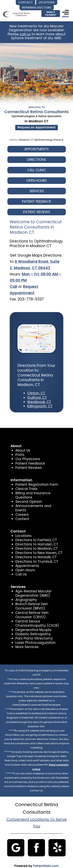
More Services (27, 643)
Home (13, 140)
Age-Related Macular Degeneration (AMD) (33, 589)
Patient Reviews (28, 468)
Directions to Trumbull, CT (36, 557)
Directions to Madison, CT (36, 544)
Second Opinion (29, 502)
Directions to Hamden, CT (36, 540)
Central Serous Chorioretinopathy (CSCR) (37, 619)
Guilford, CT (37, 398)
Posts (20, 455)
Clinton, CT (36, 393)
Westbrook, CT (39, 402)
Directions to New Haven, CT (38, 549)
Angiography (26, 595)
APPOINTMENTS (37, 149)
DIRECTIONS (36, 160)
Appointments (27, 562)
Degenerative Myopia (33, 626)
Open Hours (25, 566)
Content (22, 515)
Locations (23, 531)
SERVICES (36, 191)
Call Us (21, 570)
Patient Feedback (30, 463)
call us (25, 34)
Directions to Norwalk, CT (36, 553)
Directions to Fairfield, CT (36, 536)
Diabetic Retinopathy (33, 630)
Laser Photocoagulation (35, 638)
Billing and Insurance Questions (33, 495)
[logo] (17, 11)
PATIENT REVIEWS (36, 212)
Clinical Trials (26, 489)
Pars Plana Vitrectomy (34, 634)
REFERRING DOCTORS (36, 7)
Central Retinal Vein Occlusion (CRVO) (32, 610)
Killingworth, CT (40, 406)
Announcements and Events (39, 506)
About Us (23, 450)
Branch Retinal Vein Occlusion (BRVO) (31, 602)
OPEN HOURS (36, 181)
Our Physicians (27, 459)
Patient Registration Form (36, 485)
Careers (22, 510)
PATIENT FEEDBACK (36, 202)
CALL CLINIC (37, 170)
